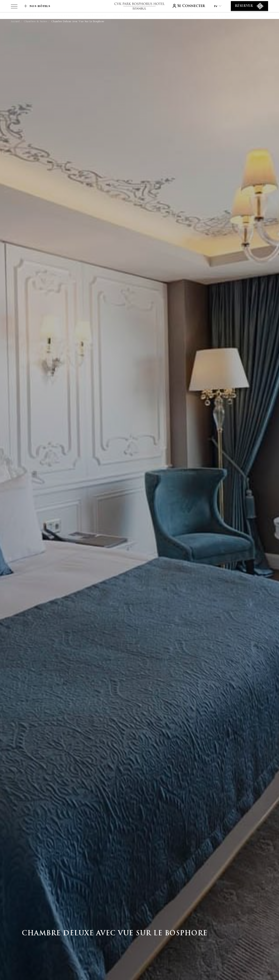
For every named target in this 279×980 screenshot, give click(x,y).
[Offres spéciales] (180, 16)
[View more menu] (14, 7)
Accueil (15, 21)
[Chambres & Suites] (36, 16)
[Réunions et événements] (220, 16)
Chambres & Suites (36, 21)
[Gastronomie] (95, 16)
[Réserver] (249, 6)
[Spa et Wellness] (126, 16)
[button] (9, 16)
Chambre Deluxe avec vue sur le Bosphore (78, 21)
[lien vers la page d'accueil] (139, 6)
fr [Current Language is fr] (218, 6)
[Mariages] (152, 16)
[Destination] (258, 16)
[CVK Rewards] (67, 16)
